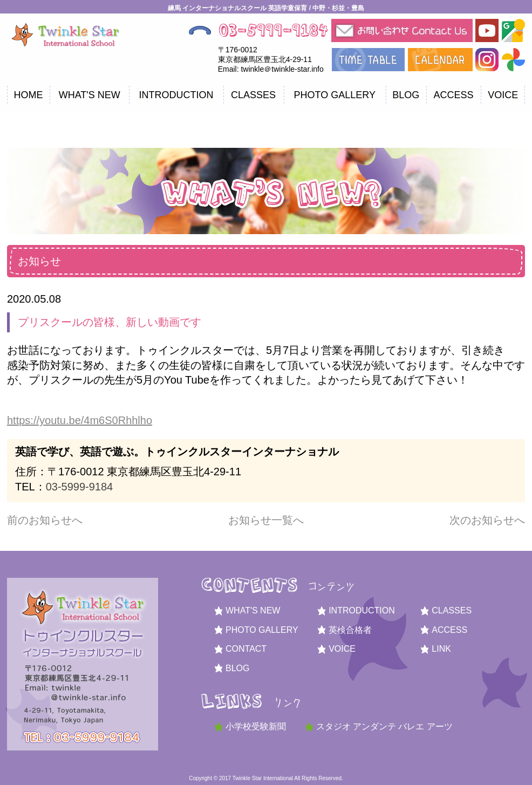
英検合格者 (350, 630)
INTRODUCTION (176, 95)
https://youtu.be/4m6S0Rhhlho (80, 420)
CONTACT (246, 649)
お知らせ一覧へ (266, 520)
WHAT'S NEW (90, 95)
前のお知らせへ (45, 520)
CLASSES (253, 95)
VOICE (503, 95)
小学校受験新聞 (256, 726)
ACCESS (454, 95)
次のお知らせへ (487, 520)
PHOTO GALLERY (335, 95)
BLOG (406, 95)
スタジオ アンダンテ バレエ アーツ (384, 726)
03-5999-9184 (80, 487)
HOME (29, 95)
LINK (441, 649)
